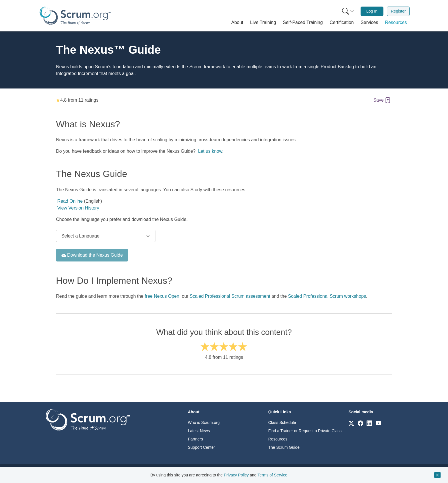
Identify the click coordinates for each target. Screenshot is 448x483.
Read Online (70, 201)
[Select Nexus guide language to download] (106, 236)
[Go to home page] (88, 419)
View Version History (78, 208)
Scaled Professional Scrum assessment (230, 296)
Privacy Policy (236, 475)
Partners (196, 439)
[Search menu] (348, 11)
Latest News (199, 431)
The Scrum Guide (284, 447)
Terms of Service (272, 475)
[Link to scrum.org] (351, 423)
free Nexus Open (162, 296)
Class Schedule (282, 422)
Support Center (202, 447)
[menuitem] (348, 11)
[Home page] (75, 16)
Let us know (210, 151)
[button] (237, 23)
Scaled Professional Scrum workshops (327, 296)
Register (398, 11)
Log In (372, 11)
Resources (278, 439)
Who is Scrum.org (204, 422)
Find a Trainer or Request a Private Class (305, 431)
